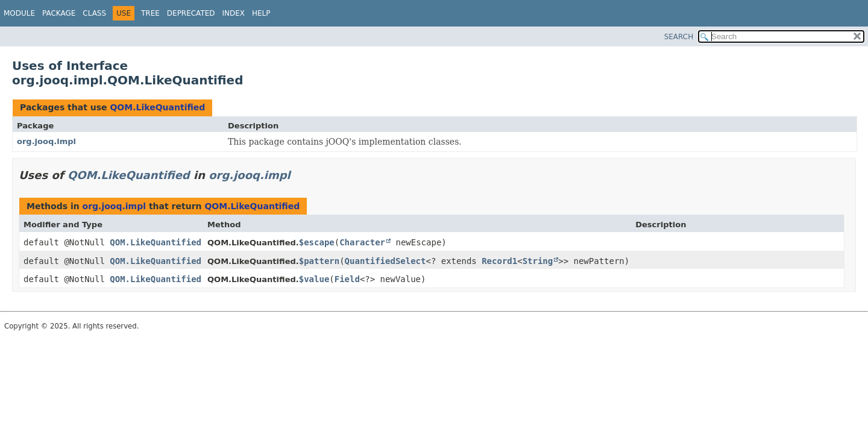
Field (347, 279)
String (538, 261)
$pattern (319, 261)
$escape (317, 242)
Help (261, 13)
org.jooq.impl (46, 141)
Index (234, 13)
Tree (150, 13)
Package (59, 13)
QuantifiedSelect (385, 261)
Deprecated (191, 13)
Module (19, 13)
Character (362, 242)
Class (94, 13)
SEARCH (679, 37)
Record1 (499, 261)
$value (314, 279)
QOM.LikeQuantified (157, 107)
